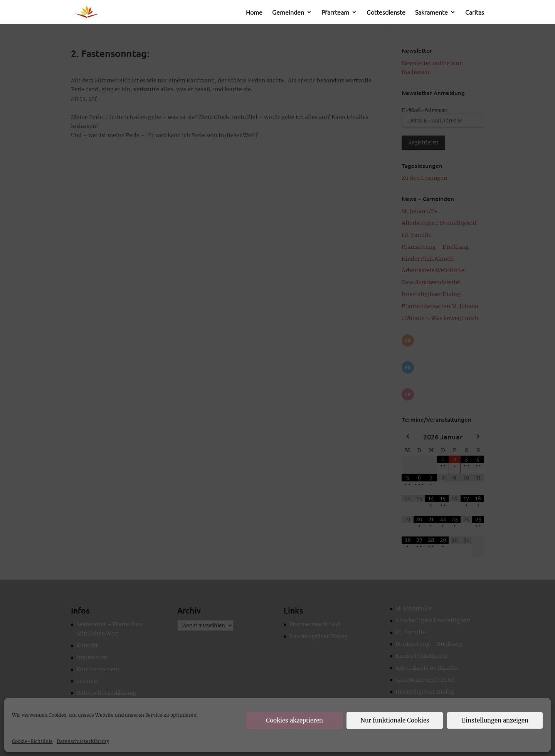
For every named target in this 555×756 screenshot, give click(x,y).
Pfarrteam (335, 13)
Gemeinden (288, 13)
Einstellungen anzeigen (495, 720)
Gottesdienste (386, 13)
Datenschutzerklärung (83, 741)
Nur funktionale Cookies (395, 720)
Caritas (475, 13)
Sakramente (431, 13)
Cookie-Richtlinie (32, 741)
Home (254, 13)
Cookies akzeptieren (294, 720)
